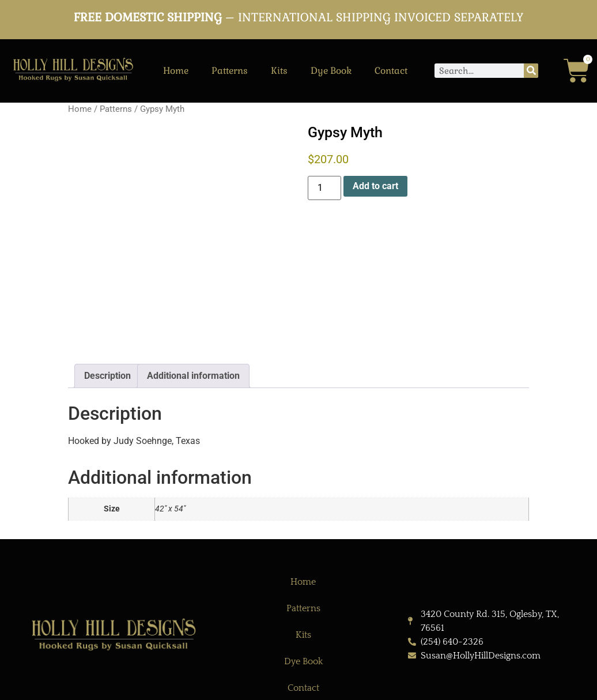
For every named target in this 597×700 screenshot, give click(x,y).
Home (176, 71)
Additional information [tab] (193, 376)
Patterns (230, 71)
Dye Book (331, 71)
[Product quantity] (324, 188)
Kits (279, 71)
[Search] (531, 71)
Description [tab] (107, 376)
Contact (391, 71)
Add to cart (375, 186)
